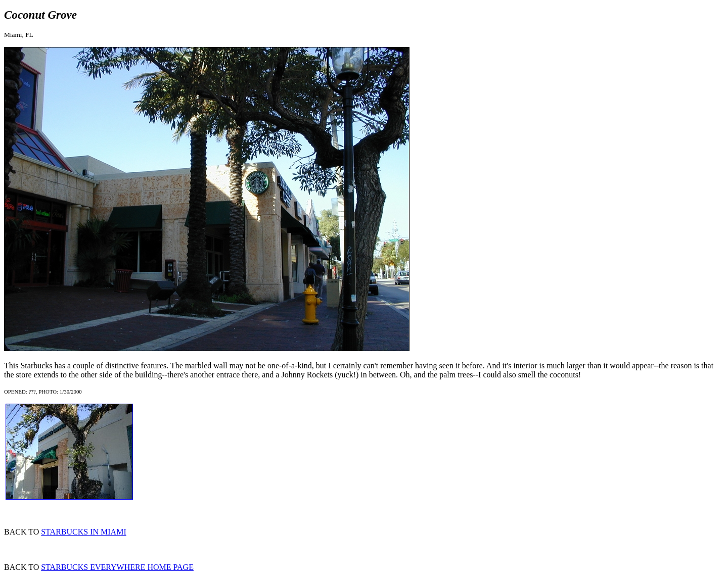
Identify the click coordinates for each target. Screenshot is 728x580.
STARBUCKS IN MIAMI (84, 532)
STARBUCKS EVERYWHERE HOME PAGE (117, 567)
